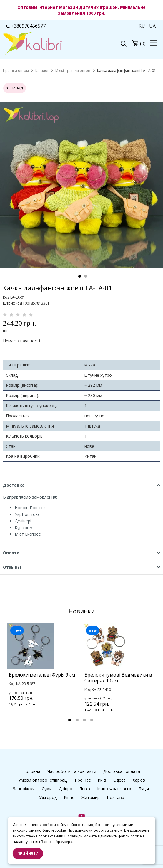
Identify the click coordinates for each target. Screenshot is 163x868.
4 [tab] (92, 720)
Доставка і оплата (122, 771)
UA (152, 26)
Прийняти (28, 853)
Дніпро (66, 789)
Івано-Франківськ (114, 789)
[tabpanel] (44, 672)
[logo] (42, 44)
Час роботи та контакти (72, 771)
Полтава (115, 797)
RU (142, 26)
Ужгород (48, 797)
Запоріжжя (24, 789)
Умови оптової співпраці (43, 780)
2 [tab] (86, 276)
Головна (32, 771)
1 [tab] (80, 276)
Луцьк (144, 789)
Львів (85, 789)
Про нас (83, 780)
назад (15, 88)
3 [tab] (84, 720)
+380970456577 (26, 26)
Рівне (69, 797)
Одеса (119, 780)
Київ (102, 780)
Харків (139, 780)
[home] (16, 71)
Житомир (91, 797)
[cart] (135, 43)
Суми (47, 789)
